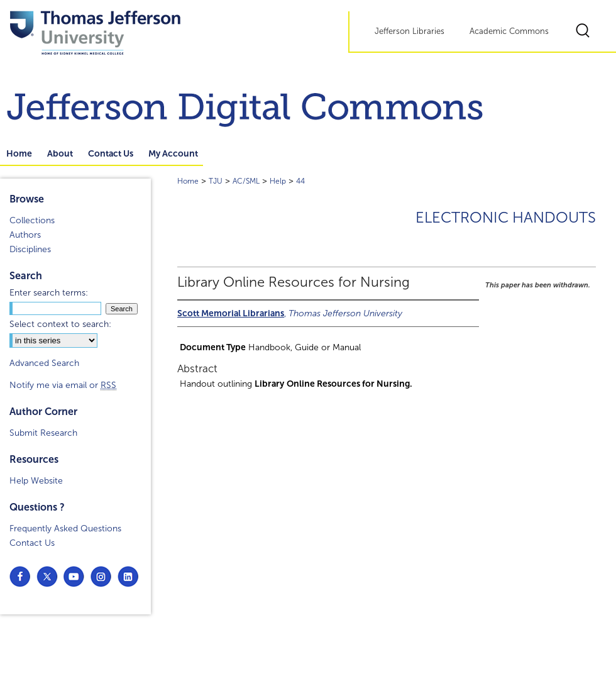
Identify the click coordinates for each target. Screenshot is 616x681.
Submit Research (43, 433)
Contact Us (32, 543)
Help (278, 181)
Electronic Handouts (506, 218)
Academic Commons (509, 31)
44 (300, 181)
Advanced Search (44, 363)
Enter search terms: (49, 293)
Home (188, 181)
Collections (32, 220)
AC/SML (246, 181)
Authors (25, 235)
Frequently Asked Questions (65, 529)
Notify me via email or (63, 385)
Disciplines (30, 249)
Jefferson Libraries (410, 31)
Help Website (36, 481)
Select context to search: (60, 324)
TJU (216, 181)
